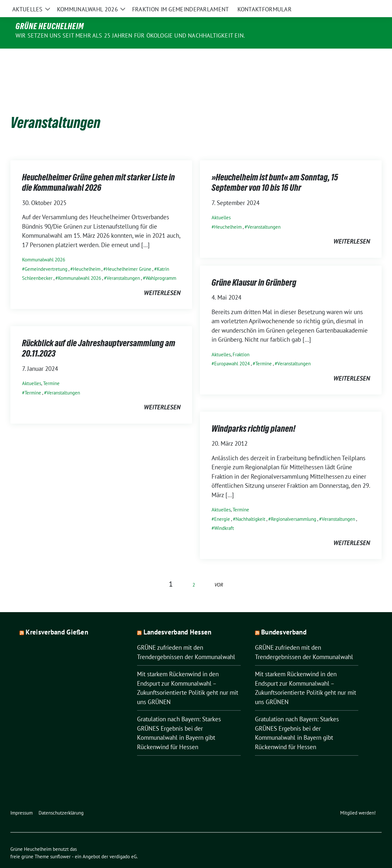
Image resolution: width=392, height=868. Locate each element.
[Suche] (361, 6)
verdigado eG (123, 843)
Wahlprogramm (161, 264)
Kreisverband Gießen (57, 618)
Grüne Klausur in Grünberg (254, 269)
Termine (264, 350)
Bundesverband (284, 618)
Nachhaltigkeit (250, 505)
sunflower (60, 843)
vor (219, 571)
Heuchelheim (87, 255)
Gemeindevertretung (46, 255)
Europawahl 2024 (232, 350)
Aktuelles (221, 204)
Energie (222, 505)
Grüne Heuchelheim (50, 26)
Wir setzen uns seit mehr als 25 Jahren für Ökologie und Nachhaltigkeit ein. (130, 35)
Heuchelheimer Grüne (129, 255)
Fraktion (241, 341)
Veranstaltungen (123, 264)
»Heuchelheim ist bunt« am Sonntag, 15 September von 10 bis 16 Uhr (275, 169)
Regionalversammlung (294, 505)
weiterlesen (162, 279)
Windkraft (224, 514)
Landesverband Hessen (178, 618)
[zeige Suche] (370, 6)
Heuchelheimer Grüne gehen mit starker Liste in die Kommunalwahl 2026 (98, 169)
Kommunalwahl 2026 (44, 246)
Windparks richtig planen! (254, 415)
